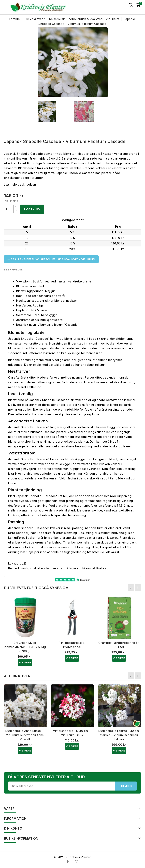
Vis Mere (25, 662)
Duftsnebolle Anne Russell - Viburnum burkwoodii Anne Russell (25, 735)
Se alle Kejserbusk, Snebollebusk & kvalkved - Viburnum (51, 259)
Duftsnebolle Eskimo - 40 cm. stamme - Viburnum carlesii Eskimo (119, 735)
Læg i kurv (32, 209)
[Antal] (9, 209)
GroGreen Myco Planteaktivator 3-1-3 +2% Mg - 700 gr (25, 647)
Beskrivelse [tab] (13, 269)
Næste (138, 588)
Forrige (131, 588)
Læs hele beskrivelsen (20, 184)
